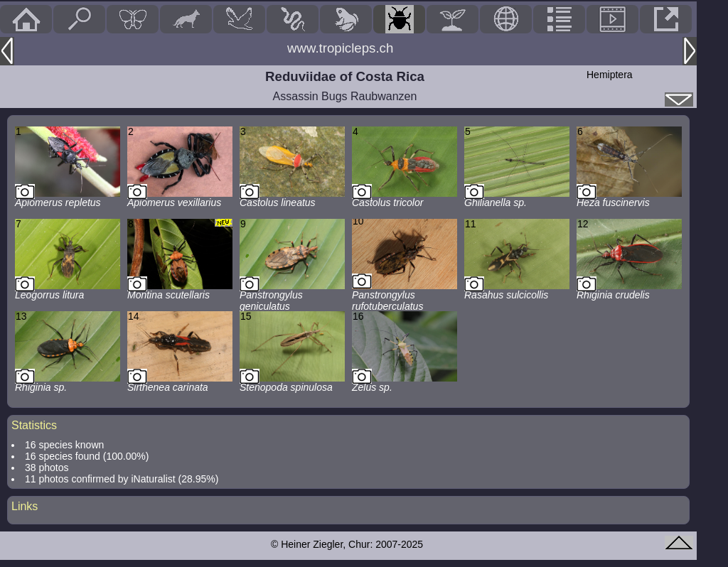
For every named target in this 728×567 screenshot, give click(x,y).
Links (25, 506)
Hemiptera (610, 75)
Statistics (34, 425)
